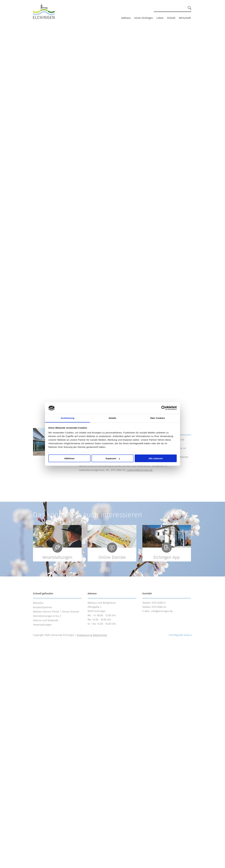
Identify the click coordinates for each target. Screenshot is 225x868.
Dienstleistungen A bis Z (47, 616)
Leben (160, 18)
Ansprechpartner (42, 607)
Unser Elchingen (144, 18)
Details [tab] (112, 418)
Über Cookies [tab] (157, 418)
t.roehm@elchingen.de (139, 470)
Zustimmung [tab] (68, 418)
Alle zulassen (156, 458)
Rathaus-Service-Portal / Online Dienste (56, 612)
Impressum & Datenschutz (92, 635)
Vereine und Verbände (46, 620)
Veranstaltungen (42, 625)
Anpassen (113, 458)
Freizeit (171, 18)
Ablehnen (69, 458)
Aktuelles (38, 603)
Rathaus (126, 18)
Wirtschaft (185, 18)
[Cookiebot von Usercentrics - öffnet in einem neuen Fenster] (164, 408)
